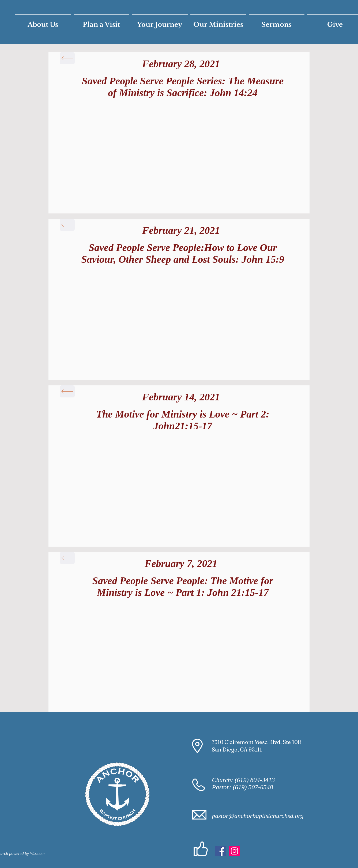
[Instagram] (234, 851)
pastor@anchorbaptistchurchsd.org (258, 816)
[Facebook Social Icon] (221, 851)
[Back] (67, 58)
